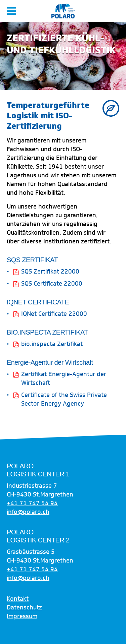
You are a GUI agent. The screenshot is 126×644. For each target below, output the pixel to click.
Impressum (22, 616)
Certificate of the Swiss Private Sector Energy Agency (64, 399)
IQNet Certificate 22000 (54, 314)
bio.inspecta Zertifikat (52, 344)
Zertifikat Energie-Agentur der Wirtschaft (64, 378)
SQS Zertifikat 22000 (50, 272)
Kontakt (18, 599)
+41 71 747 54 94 (32, 503)
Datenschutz (24, 607)
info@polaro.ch (28, 512)
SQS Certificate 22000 (52, 284)
